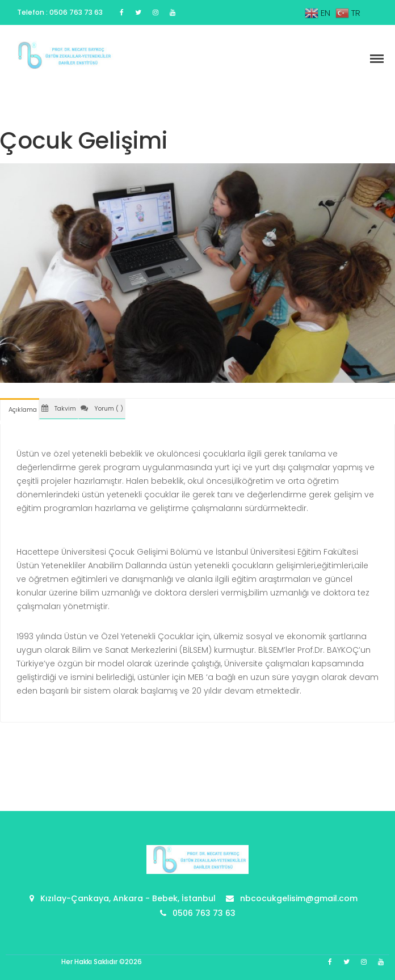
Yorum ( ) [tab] (102, 408)
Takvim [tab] (59, 408)
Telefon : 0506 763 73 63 (60, 12)
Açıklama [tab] (23, 409)
